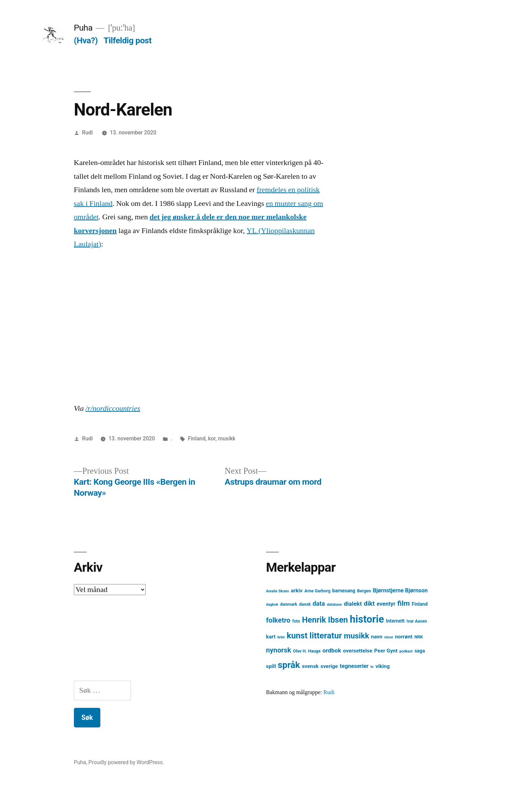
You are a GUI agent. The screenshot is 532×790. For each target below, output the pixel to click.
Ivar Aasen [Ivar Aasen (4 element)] (417, 621)
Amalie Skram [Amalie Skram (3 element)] (278, 591)
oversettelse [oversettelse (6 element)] (358, 651)
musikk (227, 438)
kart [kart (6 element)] (271, 637)
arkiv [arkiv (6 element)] (297, 591)
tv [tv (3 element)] (372, 667)
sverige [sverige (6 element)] (329, 666)
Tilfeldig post (128, 40)
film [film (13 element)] (404, 603)
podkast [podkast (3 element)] (406, 651)
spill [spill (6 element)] (271, 666)
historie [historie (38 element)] (367, 619)
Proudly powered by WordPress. (126, 762)
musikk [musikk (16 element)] (356, 636)
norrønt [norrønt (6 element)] (404, 637)
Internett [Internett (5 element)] (395, 621)
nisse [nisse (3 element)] (389, 637)
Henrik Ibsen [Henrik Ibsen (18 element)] (325, 620)
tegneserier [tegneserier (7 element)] (354, 666)
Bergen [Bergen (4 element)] (364, 591)
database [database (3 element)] (334, 605)
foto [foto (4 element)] (296, 621)
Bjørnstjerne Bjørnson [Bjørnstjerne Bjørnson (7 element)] (400, 590)
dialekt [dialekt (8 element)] (353, 604)
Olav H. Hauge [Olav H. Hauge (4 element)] (307, 651)
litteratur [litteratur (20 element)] (325, 636)
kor (212, 438)
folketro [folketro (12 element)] (278, 620)
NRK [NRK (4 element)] (419, 637)
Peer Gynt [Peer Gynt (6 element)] (386, 651)
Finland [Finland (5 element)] (420, 604)
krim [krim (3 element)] (281, 637)
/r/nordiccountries (113, 408)
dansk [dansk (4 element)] (305, 604)
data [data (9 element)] (319, 604)
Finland (197, 438)
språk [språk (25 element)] (289, 665)
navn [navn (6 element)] (377, 637)
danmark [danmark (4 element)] (289, 604)
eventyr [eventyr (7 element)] (386, 604)
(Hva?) (86, 40)
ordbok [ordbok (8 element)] (332, 650)
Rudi (87, 133)
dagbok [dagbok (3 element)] (272, 605)
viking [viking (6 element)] (383, 666)
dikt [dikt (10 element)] (369, 604)
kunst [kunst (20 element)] (297, 636)
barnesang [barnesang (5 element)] (344, 591)
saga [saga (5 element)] (420, 651)
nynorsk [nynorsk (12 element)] (279, 650)
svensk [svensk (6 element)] (310, 666)
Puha (83, 28)
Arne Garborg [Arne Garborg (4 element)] (318, 591)
